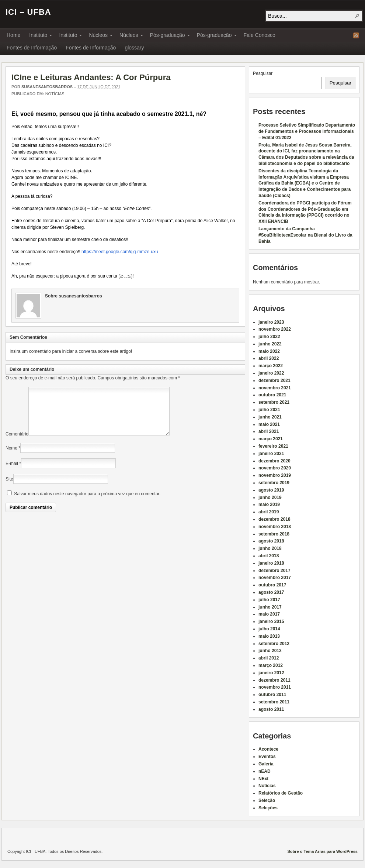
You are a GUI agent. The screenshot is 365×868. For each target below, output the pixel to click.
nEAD (265, 771)
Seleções (268, 808)
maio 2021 (269, 424)
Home (13, 35)
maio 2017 (269, 614)
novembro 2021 (275, 388)
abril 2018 (269, 556)
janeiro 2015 (271, 621)
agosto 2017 (271, 592)
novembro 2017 (275, 578)
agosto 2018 (271, 541)
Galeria (266, 764)
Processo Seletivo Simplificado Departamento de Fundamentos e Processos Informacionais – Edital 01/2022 (307, 131)
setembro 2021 (274, 402)
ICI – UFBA (28, 12)
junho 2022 (270, 344)
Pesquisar (263, 73)
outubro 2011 (272, 695)
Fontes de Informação (32, 48)
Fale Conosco (260, 35)
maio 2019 (269, 504)
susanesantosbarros (47, 87)
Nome (11, 457)
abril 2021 (269, 431)
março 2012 (271, 665)
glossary (134, 48)
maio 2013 (269, 636)
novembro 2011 (275, 687)
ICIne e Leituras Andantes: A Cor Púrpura (91, 77)
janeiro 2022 (271, 373)
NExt (263, 779)
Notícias (55, 94)
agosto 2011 (271, 709)
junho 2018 (270, 548)
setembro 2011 (274, 702)
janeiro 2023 (271, 322)
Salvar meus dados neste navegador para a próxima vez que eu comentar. (87, 503)
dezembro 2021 (274, 380)
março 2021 (271, 439)
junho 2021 (270, 417)
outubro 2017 (272, 585)
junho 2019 (270, 497)
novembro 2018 (275, 527)
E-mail (12, 472)
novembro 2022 (275, 329)
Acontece (268, 749)
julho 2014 (269, 629)
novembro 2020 (275, 468)
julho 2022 (269, 337)
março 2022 (271, 366)
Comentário (17, 443)
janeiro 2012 (271, 673)
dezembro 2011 (274, 680)
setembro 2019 (274, 483)
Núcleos (98, 36)
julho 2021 (269, 410)
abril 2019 (269, 512)
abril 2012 (269, 658)
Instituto (38, 36)
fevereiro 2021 (273, 446)
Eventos (267, 757)
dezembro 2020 (274, 461)
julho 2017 (269, 600)
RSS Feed (356, 35)
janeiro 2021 (271, 454)
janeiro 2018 (271, 563)
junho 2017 (270, 607)
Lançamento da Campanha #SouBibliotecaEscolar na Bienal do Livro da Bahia (305, 235)
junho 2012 (270, 651)
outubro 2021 (272, 395)
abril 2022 (269, 358)
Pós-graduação (168, 36)
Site (9, 488)
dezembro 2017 (274, 571)
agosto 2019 (271, 490)
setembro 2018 (274, 534)
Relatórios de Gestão (281, 793)
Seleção (267, 800)
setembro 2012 (274, 644)
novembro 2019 (275, 475)
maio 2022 (269, 351)
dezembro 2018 (274, 519)
